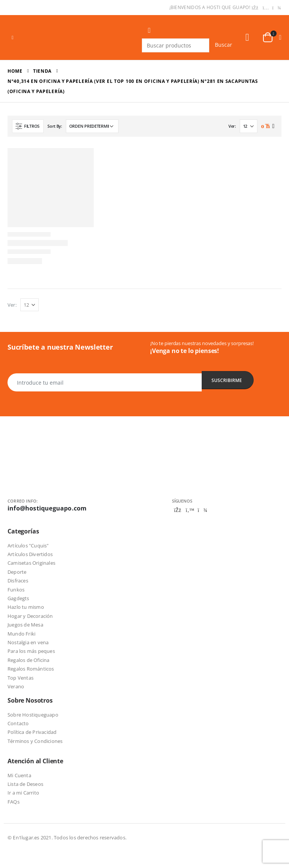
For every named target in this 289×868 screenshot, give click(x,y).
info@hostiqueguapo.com (47, 508)
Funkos (16, 590)
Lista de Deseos (25, 784)
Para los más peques (31, 651)
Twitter (190, 510)
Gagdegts (18, 598)
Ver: (232, 126)
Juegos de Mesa (25, 625)
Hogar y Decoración (30, 616)
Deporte (17, 572)
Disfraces (18, 581)
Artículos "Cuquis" (28, 546)
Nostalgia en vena (28, 642)
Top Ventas (21, 678)
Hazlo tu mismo (26, 607)
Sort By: (55, 126)
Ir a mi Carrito (23, 793)
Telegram (202, 510)
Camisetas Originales (31, 563)
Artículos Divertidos (30, 554)
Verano (16, 686)
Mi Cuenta (19, 775)
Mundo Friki (21, 634)
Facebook (178, 510)
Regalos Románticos (31, 669)
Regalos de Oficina (29, 660)
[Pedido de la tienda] (92, 126)
